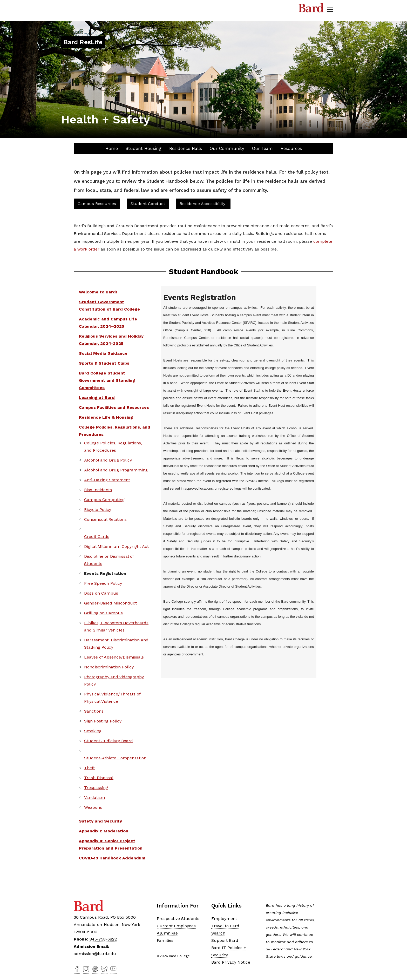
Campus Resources (97, 204)
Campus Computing (104, 500)
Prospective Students (178, 919)
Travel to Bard (225, 926)
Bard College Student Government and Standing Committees (107, 380)
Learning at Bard (97, 397)
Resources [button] (291, 148)
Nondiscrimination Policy (109, 667)
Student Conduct (148, 204)
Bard (311, 8)
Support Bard (225, 940)
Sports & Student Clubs (104, 363)
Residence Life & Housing (106, 417)
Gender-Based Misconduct (110, 603)
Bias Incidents (98, 490)
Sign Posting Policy (103, 721)
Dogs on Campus (101, 593)
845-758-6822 (103, 939)
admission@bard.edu (95, 954)
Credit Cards (97, 537)
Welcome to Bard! (98, 292)
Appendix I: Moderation (104, 831)
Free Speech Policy (103, 583)
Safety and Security (100, 821)
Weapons (93, 807)
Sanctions (94, 711)
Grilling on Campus (103, 613)
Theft (89, 768)
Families (165, 940)
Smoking (93, 731)
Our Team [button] (262, 148)
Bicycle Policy (98, 509)
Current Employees (176, 926)
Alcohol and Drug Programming (116, 470)
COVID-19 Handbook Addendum (112, 858)
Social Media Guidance (103, 353)
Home (112, 148)
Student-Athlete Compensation (115, 758)
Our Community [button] (227, 148)
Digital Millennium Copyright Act (116, 546)
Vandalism (94, 797)
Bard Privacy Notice (231, 962)
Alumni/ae (167, 933)
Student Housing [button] (144, 148)
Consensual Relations (105, 519)
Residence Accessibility (203, 204)
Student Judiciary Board (108, 741)
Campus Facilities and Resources (114, 407)
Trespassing (96, 788)
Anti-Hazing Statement (107, 480)
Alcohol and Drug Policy (108, 460)
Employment (224, 919)
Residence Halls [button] (186, 148)
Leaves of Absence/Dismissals (114, 657)
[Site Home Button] (83, 43)
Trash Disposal (99, 778)
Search (218, 933)
